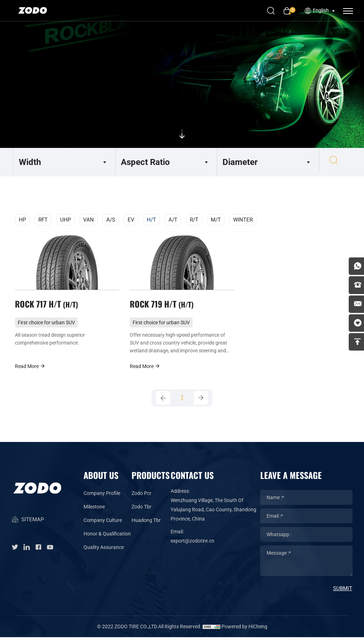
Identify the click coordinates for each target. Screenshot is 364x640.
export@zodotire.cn (192, 544)
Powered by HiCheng (244, 629)
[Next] (201, 401)
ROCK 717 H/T (48, 305)
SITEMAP (28, 525)
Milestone (94, 510)
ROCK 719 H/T (163, 305)
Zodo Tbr (141, 510)
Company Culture (103, 523)
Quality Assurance (104, 550)
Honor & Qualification (107, 537)
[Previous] (163, 401)
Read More (30, 369)
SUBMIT (343, 591)
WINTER (243, 220)
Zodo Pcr (141, 496)
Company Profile (102, 496)
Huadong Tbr (146, 523)
